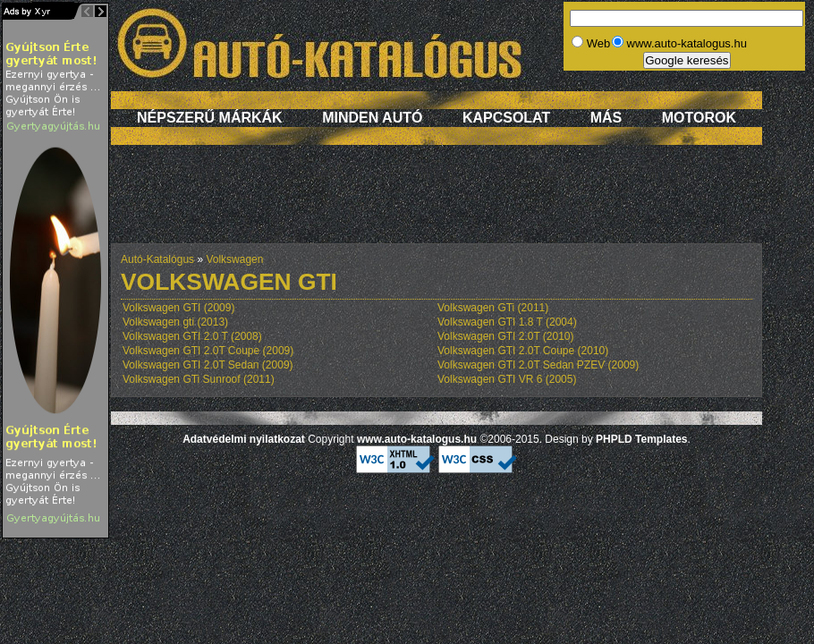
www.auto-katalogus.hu (417, 439)
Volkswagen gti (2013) (175, 322)
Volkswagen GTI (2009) (178, 308)
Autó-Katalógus (157, 259)
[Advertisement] (437, 203)
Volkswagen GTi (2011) (493, 308)
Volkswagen (234, 259)
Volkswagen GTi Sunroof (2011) (199, 379)
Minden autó (372, 118)
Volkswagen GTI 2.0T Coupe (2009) (208, 351)
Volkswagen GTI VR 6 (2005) (507, 379)
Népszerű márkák (210, 118)
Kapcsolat (506, 118)
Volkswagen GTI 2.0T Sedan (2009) (208, 365)
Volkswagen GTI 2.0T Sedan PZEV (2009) (538, 365)
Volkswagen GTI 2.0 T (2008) (192, 336)
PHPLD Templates (641, 439)
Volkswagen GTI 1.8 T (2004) (507, 322)
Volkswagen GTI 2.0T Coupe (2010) (523, 351)
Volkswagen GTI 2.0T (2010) (506, 336)
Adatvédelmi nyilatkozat (244, 439)
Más (606, 118)
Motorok (699, 118)
